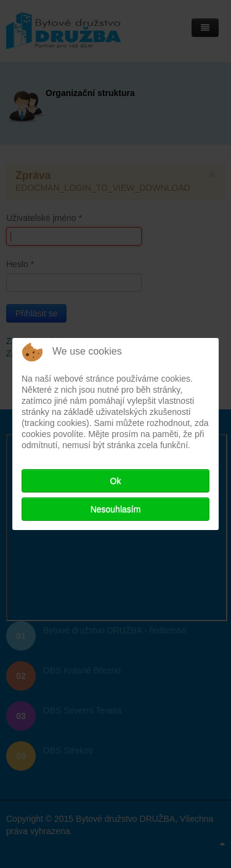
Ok (116, 481)
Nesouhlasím (116, 509)
